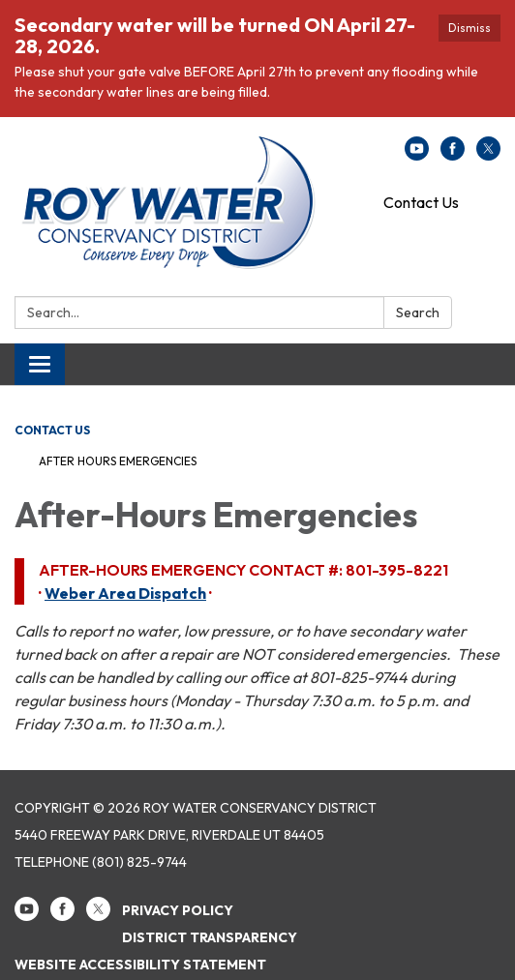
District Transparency (210, 937)
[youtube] (417, 155)
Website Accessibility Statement (140, 965)
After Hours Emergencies (118, 461)
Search (418, 312)
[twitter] (488, 155)
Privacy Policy (178, 910)
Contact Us (421, 202)
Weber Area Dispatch (125, 593)
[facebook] (453, 155)
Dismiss (470, 28)
